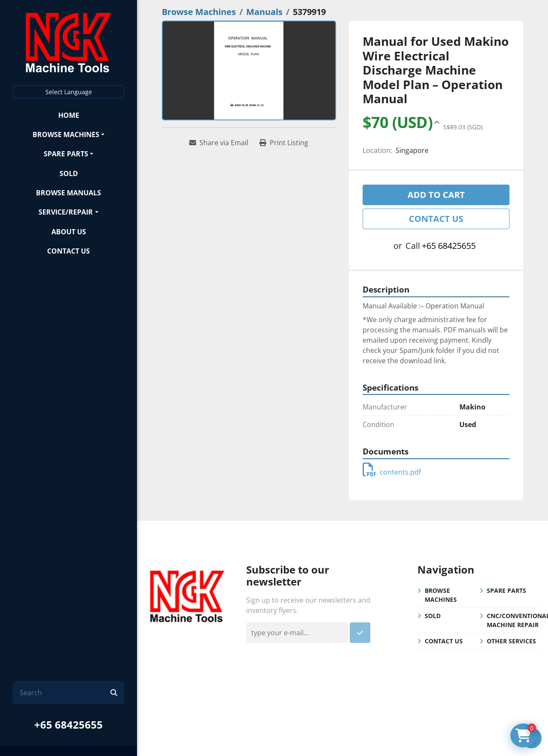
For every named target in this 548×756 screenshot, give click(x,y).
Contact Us (68, 251)
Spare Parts (66, 154)
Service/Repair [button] (66, 212)
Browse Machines (66, 134)
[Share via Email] (219, 143)
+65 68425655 (68, 725)
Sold (69, 173)
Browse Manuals (68, 193)
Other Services (511, 641)
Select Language (69, 92)
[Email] (297, 633)
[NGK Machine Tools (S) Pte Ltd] (187, 595)
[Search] (65, 693)
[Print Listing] (284, 143)
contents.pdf (392, 472)
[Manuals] (264, 12)
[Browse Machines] (199, 12)
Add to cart (436, 195)
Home (69, 115)
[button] (68, 134)
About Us (69, 232)
